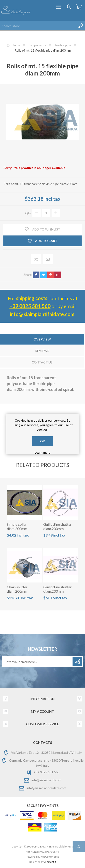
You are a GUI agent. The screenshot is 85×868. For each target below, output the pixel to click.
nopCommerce (50, 857)
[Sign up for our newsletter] (38, 662)
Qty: (28, 213)
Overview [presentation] (42, 339)
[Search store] (38, 26)
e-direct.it (50, 862)
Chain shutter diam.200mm (17, 589)
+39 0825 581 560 (30, 306)
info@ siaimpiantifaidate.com (42, 314)
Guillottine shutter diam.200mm (57, 526)
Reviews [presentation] (42, 351)
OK (43, 441)
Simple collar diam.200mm (17, 526)
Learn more (43, 452)
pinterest (51, 275)
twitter (43, 275)
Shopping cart (79, 7)
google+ (58, 275)
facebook (36, 275)
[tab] (42, 340)
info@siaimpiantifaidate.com (46, 788)
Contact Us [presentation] (42, 362)
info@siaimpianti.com (46, 780)
